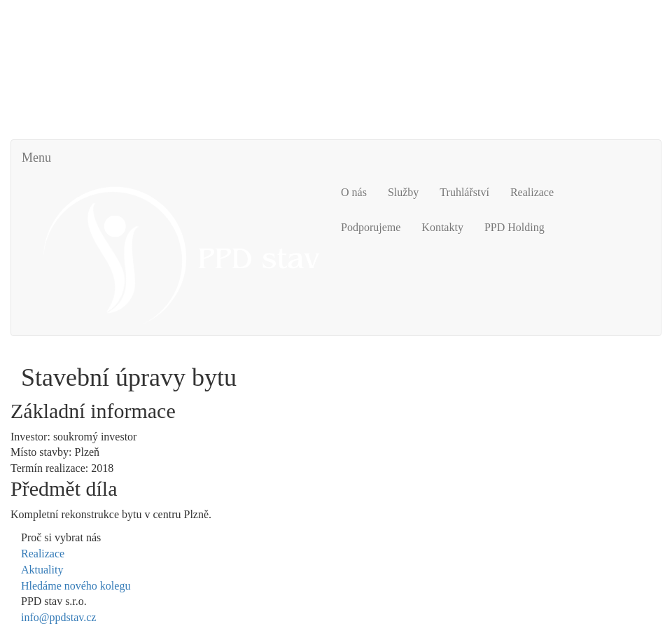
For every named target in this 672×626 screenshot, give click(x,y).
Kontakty (442, 227)
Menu (36, 158)
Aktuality (42, 570)
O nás (354, 192)
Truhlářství (464, 192)
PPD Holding (514, 227)
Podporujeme (371, 227)
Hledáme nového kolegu (76, 586)
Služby (403, 192)
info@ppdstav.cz (58, 617)
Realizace (532, 192)
